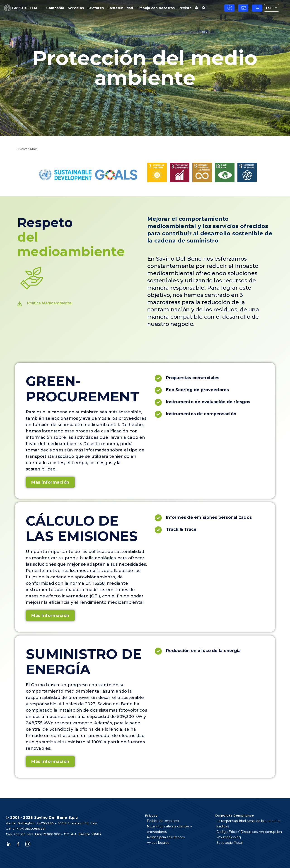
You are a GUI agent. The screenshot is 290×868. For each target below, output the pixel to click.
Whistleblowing (229, 837)
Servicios (76, 8)
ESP (272, 8)
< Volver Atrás (27, 149)
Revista (185, 8)
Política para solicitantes (166, 832)
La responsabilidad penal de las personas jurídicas (248, 824)
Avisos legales (158, 837)
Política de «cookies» (163, 821)
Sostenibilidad (120, 8)
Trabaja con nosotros (156, 8)
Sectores (96, 8)
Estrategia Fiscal (229, 843)
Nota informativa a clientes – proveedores (180, 826)
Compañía (55, 8)
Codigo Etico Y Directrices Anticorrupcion (249, 832)
